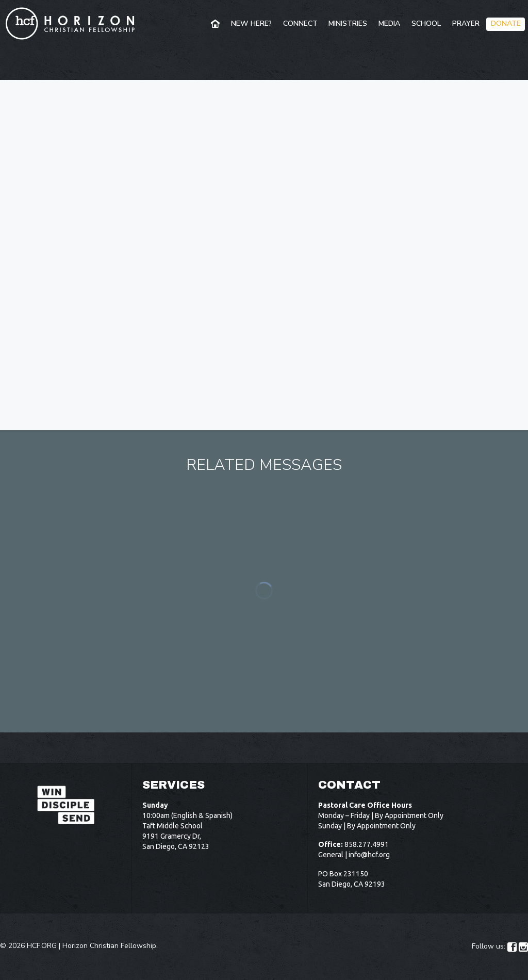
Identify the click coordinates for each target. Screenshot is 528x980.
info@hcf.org (369, 855)
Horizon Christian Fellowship (109, 946)
